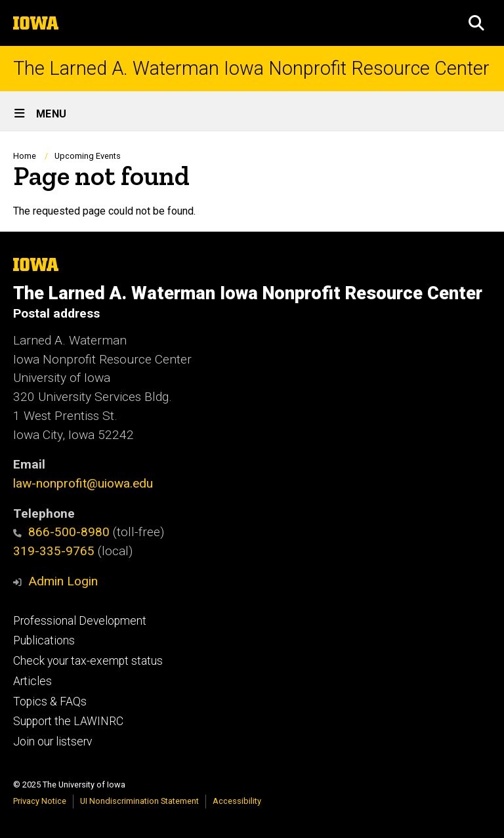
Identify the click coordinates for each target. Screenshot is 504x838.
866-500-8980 (61, 532)
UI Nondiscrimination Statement (139, 801)
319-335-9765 (54, 551)
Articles (32, 681)
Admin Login (63, 581)
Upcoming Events (88, 156)
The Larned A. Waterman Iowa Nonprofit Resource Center (251, 69)
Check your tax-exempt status (88, 661)
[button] (476, 23)
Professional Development (80, 621)
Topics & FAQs (50, 702)
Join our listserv (52, 742)
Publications (44, 640)
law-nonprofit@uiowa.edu (83, 483)
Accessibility (237, 801)
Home (25, 156)
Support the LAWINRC (68, 721)
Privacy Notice (40, 801)
